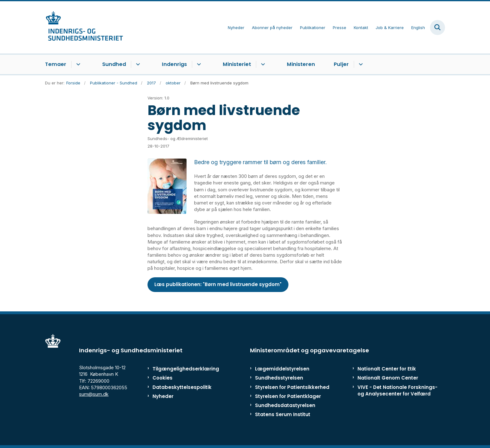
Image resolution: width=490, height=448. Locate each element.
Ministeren (301, 64)
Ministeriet (237, 64)
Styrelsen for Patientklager (288, 396)
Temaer (56, 64)
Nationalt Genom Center (388, 378)
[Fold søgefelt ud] (437, 28)
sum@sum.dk (94, 394)
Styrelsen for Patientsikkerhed (292, 387)
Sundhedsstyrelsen (279, 378)
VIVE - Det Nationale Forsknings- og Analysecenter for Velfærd (397, 390)
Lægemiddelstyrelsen (282, 369)
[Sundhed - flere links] (137, 64)
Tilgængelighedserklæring (179, 369)
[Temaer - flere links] (77, 64)
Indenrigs (174, 64)
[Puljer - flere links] (360, 64)
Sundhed (114, 64)
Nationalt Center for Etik (387, 369)
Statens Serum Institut (283, 414)
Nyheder (163, 396)
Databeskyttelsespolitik (179, 387)
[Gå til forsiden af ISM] (84, 27)
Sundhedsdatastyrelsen (285, 405)
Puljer (341, 64)
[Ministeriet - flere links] (262, 64)
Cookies (162, 378)
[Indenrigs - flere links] (198, 64)
